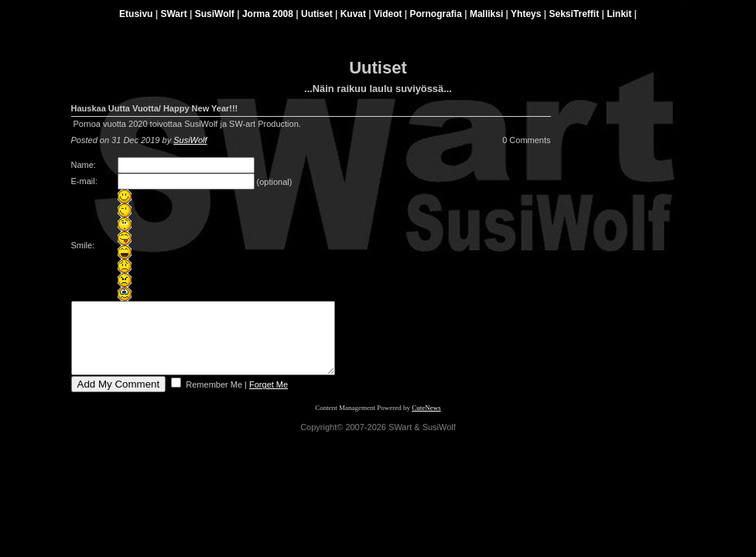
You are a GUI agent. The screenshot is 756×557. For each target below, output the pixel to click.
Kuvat (353, 14)
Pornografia (436, 14)
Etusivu (136, 14)
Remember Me (213, 398)
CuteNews (426, 422)
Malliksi (486, 14)
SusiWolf (215, 14)
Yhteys (526, 14)
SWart (173, 14)
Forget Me (269, 398)
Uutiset (317, 14)
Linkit (619, 14)
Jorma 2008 (268, 14)
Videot (388, 14)
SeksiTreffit (574, 14)
